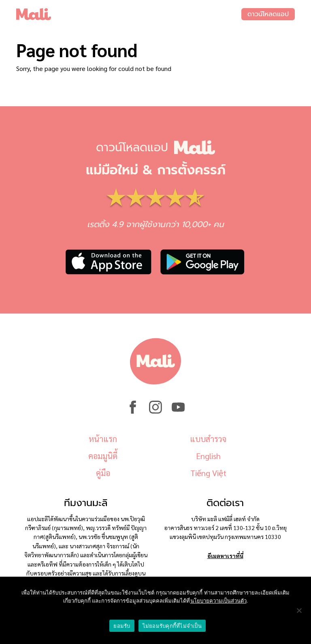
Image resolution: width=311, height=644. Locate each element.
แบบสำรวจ (208, 439)
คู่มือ (103, 473)
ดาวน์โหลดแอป (268, 14)
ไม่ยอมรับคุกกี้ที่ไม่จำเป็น (172, 626)
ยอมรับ (122, 626)
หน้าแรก (103, 439)
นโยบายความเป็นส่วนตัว (218, 601)
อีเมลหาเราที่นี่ (225, 556)
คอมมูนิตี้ (103, 456)
